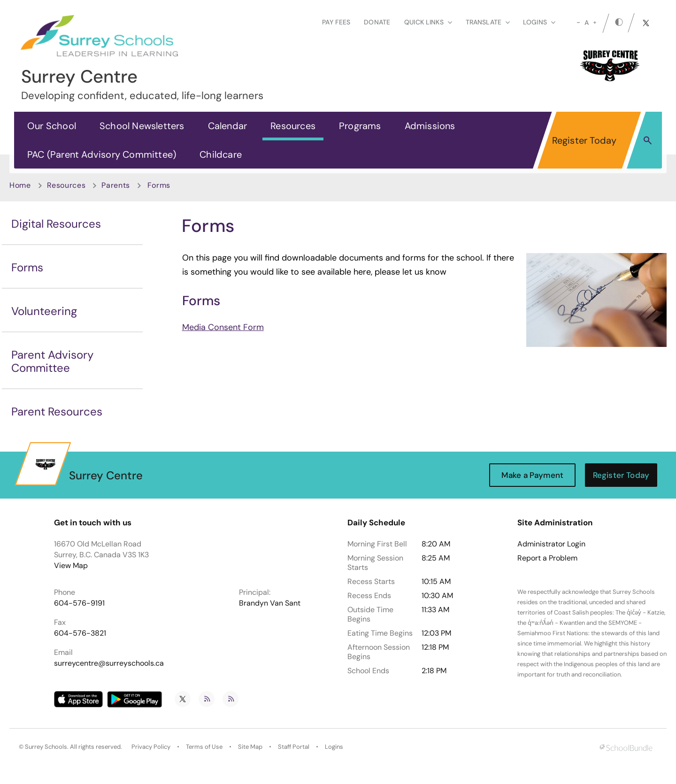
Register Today (584, 140)
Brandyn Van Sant (270, 603)
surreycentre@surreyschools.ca (109, 663)
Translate (488, 22)
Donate (377, 22)
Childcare (221, 154)
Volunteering (44, 311)
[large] (595, 23)
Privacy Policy (151, 747)
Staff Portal (294, 747)
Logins (334, 747)
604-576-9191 (79, 603)
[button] (648, 140)
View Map (71, 565)
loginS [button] (539, 22)
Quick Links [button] (428, 22)
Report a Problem (547, 558)
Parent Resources (57, 411)
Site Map (250, 747)
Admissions (430, 126)
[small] (578, 23)
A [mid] (587, 23)
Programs (360, 126)
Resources (293, 126)
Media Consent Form (223, 327)
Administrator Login (551, 544)
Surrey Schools (46, 747)
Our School (52, 126)
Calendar (228, 126)
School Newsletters (142, 126)
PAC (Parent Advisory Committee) (102, 154)
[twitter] (646, 23)
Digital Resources (56, 224)
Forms (27, 267)
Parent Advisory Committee (52, 361)
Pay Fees (336, 22)
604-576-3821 (80, 633)
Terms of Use (204, 747)
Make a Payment (532, 475)
